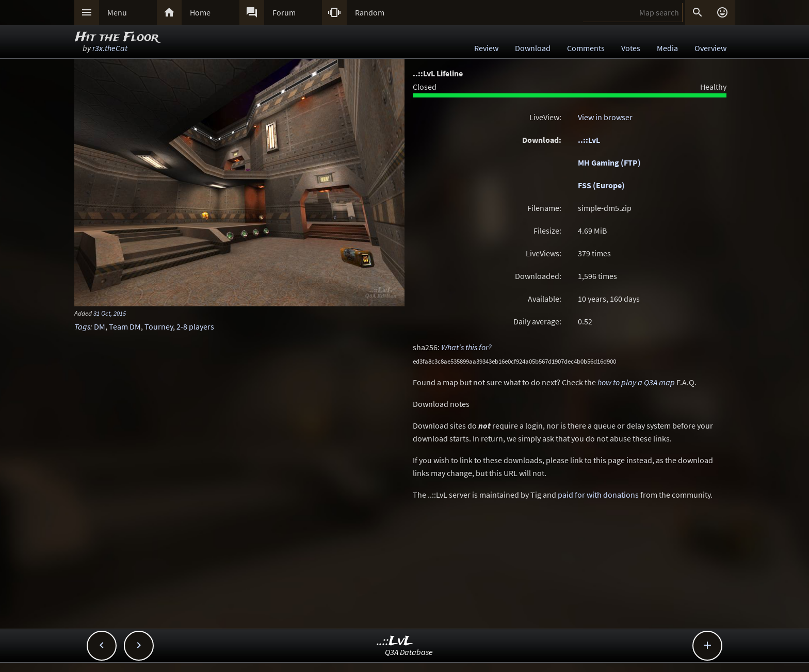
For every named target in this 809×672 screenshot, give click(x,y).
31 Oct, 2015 (110, 313)
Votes (631, 48)
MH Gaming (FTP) (609, 162)
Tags (82, 326)
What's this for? (466, 347)
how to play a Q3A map (636, 382)
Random (370, 12)
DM (100, 326)
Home (200, 12)
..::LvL (589, 140)
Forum (284, 12)
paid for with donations (598, 495)
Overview (710, 48)
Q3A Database (409, 652)
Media (667, 48)
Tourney (159, 326)
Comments (586, 48)
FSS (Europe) (601, 185)
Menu (117, 12)
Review (486, 48)
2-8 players (195, 326)
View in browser (605, 117)
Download (533, 48)
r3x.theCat (110, 48)
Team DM (125, 326)
